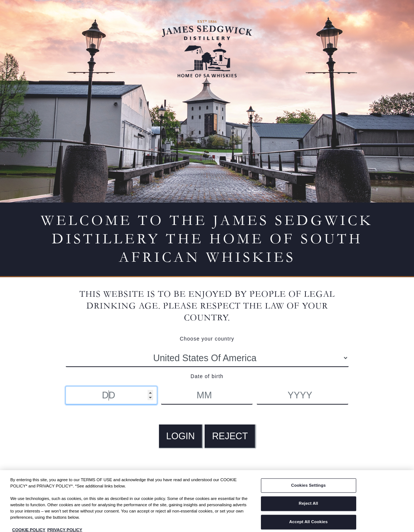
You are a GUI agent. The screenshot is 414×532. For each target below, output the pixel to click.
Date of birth (207, 376)
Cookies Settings (308, 488)
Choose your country (207, 339)
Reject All (309, 506)
